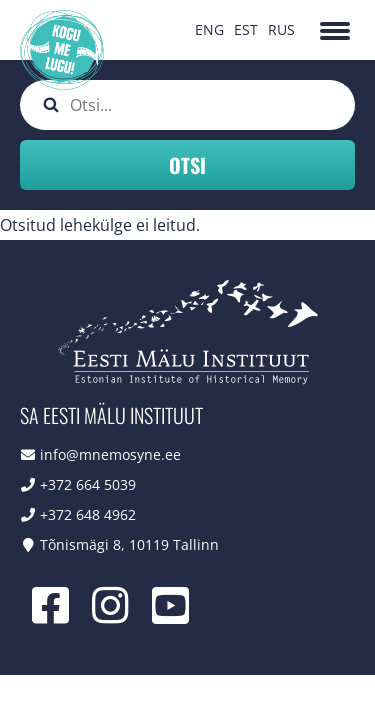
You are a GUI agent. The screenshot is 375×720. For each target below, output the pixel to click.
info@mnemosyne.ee (110, 454)
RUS (281, 29)
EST (246, 29)
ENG (209, 29)
